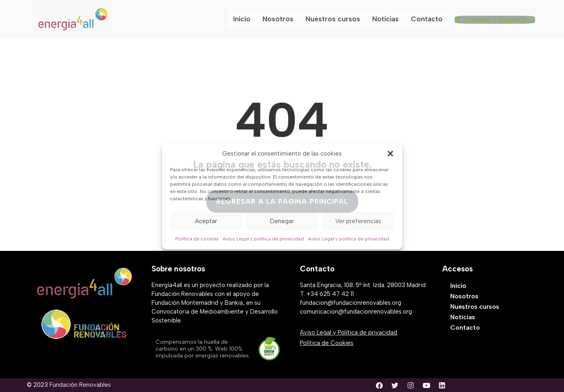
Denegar (282, 221)
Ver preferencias (358, 221)
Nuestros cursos (336, 19)
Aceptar (206, 221)
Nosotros (281, 19)
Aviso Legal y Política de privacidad (349, 332)
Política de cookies (197, 239)
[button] (390, 154)
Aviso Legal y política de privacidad (263, 239)
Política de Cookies (327, 343)
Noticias (388, 19)
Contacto (429, 19)
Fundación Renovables (80, 385)
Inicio (245, 19)
